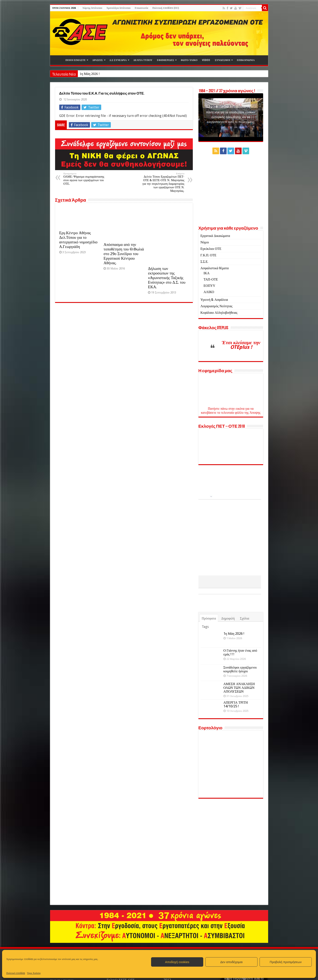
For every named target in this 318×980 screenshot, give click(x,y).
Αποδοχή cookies (177, 962)
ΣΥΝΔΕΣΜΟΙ (222, 60)
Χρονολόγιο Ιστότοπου (119, 8)
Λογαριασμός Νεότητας (216, 306)
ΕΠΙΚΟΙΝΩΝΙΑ (246, 60)
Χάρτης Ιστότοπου (92, 8)
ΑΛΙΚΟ (209, 292)
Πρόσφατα (209, 618)
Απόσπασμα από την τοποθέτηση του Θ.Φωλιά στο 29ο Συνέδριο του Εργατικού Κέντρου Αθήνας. (124, 254)
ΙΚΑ (207, 273)
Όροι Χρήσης (34, 973)
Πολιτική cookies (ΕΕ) (166, 8)
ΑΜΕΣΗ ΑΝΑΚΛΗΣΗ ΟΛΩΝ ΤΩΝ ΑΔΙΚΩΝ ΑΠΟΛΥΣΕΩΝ (239, 688)
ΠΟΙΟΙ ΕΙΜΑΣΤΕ (76, 60)
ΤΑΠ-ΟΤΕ (211, 279)
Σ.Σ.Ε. (204, 262)
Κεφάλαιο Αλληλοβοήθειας (219, 313)
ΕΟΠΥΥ (209, 286)
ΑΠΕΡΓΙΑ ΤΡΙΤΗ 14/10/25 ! (236, 704)
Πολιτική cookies (16, 973)
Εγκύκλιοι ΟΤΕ (211, 249)
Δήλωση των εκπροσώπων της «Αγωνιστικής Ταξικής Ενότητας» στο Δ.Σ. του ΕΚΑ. (167, 278)
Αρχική (58, 60)
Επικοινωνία (141, 8)
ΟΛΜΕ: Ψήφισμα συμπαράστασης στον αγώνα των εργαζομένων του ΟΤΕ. (85, 179)
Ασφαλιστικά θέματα (215, 268)
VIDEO (206, 60)
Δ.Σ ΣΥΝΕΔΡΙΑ (118, 60)
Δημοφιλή (228, 618)
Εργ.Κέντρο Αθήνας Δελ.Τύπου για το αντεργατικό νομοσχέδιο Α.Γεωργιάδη (78, 240)
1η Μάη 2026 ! (90, 74)
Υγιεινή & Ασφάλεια (214, 300)
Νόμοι (205, 242)
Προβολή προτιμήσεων (286, 962)
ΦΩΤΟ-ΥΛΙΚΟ (189, 60)
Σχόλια (245, 618)
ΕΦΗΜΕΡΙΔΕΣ (165, 60)
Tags (205, 627)
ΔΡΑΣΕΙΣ (97, 60)
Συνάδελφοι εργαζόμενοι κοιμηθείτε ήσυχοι (240, 669)
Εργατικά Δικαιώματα (215, 236)
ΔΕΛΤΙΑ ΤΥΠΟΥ (143, 60)
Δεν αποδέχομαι (231, 962)
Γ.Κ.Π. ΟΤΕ (208, 255)
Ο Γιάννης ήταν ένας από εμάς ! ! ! (240, 652)
